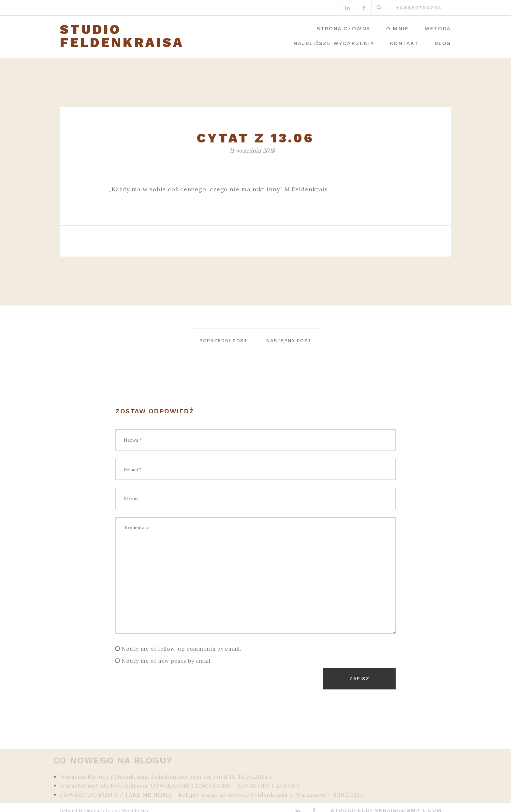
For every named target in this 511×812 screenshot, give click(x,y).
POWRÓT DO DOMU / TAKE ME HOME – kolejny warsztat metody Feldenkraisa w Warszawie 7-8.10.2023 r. (224, 788)
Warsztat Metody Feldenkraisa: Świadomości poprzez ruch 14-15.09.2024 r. (175, 771)
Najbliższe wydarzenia (334, 43)
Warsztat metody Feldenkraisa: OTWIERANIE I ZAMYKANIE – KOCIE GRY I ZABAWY (187, 780)
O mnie (398, 29)
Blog (443, 43)
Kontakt (404, 43)
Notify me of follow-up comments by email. (182, 648)
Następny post (304, 340)
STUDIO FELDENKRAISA (122, 36)
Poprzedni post (208, 340)
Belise (67, 804)
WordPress (135, 804)
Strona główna (344, 29)
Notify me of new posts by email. (167, 660)
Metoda (438, 29)
